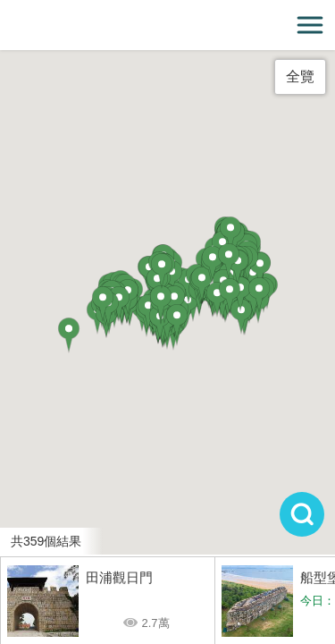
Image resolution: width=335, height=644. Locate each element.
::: (6, 10)
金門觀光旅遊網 (168, 25)
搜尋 (302, 514)
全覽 (300, 76)
